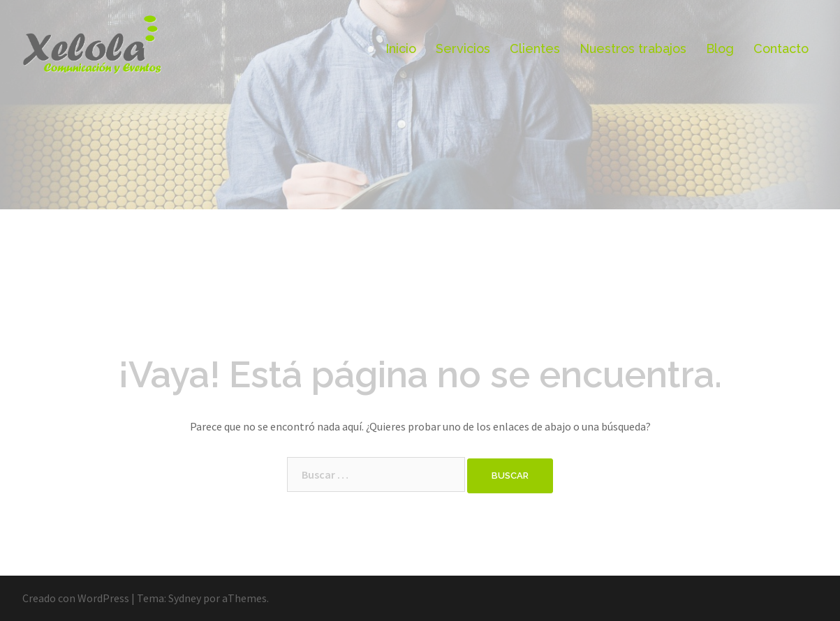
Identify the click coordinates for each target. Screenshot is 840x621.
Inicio (401, 48)
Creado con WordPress (76, 598)
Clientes (535, 48)
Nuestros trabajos (633, 48)
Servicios (463, 48)
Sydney (185, 598)
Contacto (781, 48)
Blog (720, 48)
